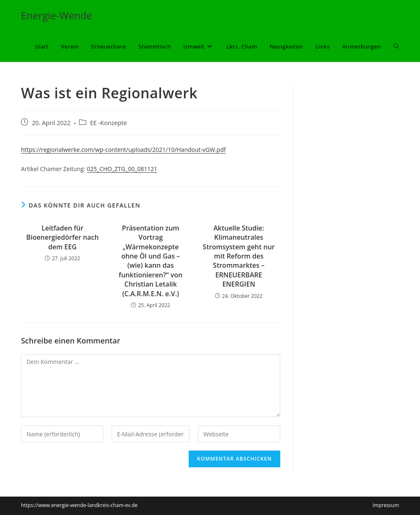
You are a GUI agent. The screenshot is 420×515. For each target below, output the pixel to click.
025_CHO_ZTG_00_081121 (122, 169)
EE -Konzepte (108, 123)
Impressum (385, 505)
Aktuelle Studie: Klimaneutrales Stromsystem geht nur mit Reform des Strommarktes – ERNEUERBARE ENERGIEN (239, 256)
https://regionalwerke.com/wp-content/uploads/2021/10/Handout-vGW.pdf (123, 150)
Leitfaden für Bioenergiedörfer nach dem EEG (63, 237)
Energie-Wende (56, 15)
